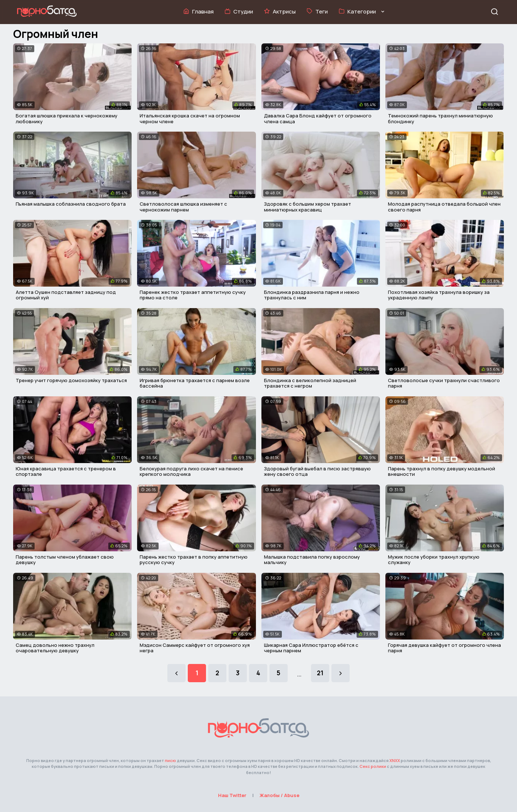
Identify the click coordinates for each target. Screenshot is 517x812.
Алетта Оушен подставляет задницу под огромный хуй (66, 295)
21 (320, 673)
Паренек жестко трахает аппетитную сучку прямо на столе (193, 295)
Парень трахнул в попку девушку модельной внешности (442, 471)
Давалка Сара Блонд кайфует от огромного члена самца (318, 119)
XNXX (395, 760)
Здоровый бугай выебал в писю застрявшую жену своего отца (317, 471)
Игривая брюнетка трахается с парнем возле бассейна (195, 383)
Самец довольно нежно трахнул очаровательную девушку (55, 648)
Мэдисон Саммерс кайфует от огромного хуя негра (195, 648)
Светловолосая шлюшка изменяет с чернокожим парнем (183, 207)
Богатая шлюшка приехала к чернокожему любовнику (67, 119)
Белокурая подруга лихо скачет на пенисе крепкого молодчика (191, 471)
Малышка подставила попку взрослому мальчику (312, 560)
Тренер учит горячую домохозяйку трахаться (71, 380)
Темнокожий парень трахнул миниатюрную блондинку (440, 119)
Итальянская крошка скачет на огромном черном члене (190, 119)
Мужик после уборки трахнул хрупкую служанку (434, 560)
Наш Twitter (232, 795)
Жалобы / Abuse (279, 795)
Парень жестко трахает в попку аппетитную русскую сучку (194, 560)
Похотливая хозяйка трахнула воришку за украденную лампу (439, 295)
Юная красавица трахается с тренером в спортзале (66, 471)
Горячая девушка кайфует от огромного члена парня (444, 648)
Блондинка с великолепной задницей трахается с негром (310, 383)
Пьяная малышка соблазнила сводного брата (71, 204)
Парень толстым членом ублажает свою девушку (65, 560)
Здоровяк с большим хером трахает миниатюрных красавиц (308, 207)
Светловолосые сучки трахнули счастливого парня (444, 383)
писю (170, 760)
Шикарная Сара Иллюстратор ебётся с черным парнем (311, 648)
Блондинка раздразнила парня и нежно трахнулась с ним (312, 295)
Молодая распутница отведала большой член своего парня (444, 207)
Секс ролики (373, 766)
